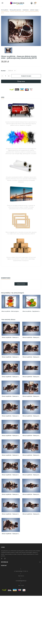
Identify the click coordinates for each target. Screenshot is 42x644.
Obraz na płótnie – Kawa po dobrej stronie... (11, 337)
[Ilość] (5, 76)
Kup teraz (21, 81)
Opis (3, 97)
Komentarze (6, 278)
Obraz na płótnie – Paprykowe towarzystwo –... (32, 311)
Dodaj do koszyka (26, 76)
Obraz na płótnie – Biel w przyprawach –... (11, 311)
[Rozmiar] (12, 71)
